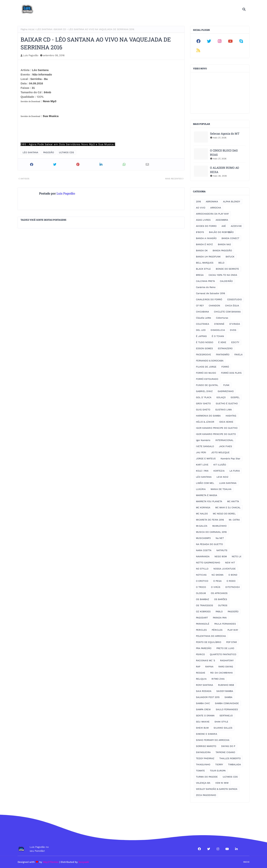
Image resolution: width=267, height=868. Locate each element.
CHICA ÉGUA (232, 306)
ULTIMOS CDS (66, 152)
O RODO (231, 581)
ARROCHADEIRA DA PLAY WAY (212, 214)
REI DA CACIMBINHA (221, 673)
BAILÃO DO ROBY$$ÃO (221, 232)
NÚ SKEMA (217, 575)
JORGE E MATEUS (206, 459)
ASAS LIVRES (203, 220)
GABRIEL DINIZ (204, 391)
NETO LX (236, 556)
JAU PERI (201, 452)
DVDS (233, 330)
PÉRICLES (217, 630)
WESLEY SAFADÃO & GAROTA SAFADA (217, 789)
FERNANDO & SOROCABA (210, 361)
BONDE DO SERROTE (227, 269)
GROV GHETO (203, 403)
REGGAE (201, 673)
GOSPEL (235, 397)
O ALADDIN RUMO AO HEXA (225, 170)
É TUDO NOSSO (205, 342)
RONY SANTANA (205, 685)
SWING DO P (228, 746)
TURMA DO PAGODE (207, 777)
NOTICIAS (201, 575)
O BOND (233, 575)
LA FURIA (235, 471)
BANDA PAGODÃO (222, 251)
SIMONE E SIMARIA (207, 734)
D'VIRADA (235, 324)
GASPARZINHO (226, 391)
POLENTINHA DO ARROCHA (211, 636)
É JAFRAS (201, 336)
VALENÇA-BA (203, 783)
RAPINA (209, 667)
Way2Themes (51, 862)
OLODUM (201, 593)
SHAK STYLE (221, 722)
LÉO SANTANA (44, 29)
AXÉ (224, 226)
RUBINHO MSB (226, 685)
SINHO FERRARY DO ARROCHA (213, 740)
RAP (198, 667)
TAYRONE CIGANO (225, 752)
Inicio (246, 862)
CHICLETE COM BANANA (227, 312)
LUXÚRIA (201, 489)
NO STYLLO (202, 569)
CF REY (200, 306)
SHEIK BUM (202, 728)
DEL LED (201, 330)
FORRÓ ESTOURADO (207, 379)
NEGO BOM (221, 556)
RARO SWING (226, 667)
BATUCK (230, 257)
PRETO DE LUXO (225, 648)
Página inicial (28, 29)
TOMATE (200, 771)
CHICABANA (202, 312)
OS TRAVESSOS (205, 605)
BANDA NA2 (224, 244)
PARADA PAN (220, 618)
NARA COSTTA (204, 550)
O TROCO (201, 587)
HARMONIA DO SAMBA (208, 416)
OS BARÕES (221, 599)
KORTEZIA (219, 471)
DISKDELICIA (218, 330)
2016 (198, 202)
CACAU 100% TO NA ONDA (223, 275)
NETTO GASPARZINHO (208, 563)
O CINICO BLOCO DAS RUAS (224, 153)
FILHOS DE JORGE (206, 367)
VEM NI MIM (222, 783)
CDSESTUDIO (234, 299)
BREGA (200, 275)
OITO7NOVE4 (232, 587)
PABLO (219, 612)
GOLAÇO (221, 397)
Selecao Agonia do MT (225, 134)
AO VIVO (201, 208)
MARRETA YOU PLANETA (209, 501)
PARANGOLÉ (203, 624)
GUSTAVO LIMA (224, 410)
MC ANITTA (233, 501)
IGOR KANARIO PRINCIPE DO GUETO (216, 434)
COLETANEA (203, 324)
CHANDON (214, 306)
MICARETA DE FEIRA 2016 (210, 520)
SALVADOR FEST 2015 (208, 697)
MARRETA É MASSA (207, 495)
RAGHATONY (227, 661)
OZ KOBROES (203, 612)
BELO (221, 263)
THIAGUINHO (203, 765)
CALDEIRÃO (226, 281)
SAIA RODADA (204, 691)
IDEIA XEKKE (226, 422)
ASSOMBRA (222, 220)
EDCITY (235, 342)
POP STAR (231, 642)
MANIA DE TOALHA (221, 489)
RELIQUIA (201, 679)
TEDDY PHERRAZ (205, 758)
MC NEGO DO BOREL (224, 514)
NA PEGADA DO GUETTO (209, 544)
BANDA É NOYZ (204, 244)
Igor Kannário (203, 440)
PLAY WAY (233, 630)
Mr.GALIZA (202, 526)
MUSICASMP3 (203, 538)
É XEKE (222, 342)
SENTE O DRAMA (205, 716)
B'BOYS (200, 232)
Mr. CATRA (234, 520)
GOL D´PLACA (204, 397)
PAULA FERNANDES (225, 624)
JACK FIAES (225, 446)
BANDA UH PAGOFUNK (208, 257)
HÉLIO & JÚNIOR (205, 422)
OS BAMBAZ (203, 599)
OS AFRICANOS (219, 593)
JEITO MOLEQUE (220, 452)
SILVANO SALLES (223, 728)
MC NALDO (202, 514)
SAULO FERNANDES (227, 709)
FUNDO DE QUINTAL (207, 385)
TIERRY (219, 765)
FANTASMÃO (223, 355)
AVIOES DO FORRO (206, 226)
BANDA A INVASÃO (206, 238)
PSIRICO (200, 654)
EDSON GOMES (204, 348)
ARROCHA (216, 208)
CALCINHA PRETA (205, 281)
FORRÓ (225, 367)
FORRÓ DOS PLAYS (231, 373)
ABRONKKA (212, 202)
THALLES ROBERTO (230, 758)
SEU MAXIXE (203, 722)
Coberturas (222, 318)
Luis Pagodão (31, 55)
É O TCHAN (218, 336)
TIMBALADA (234, 765)
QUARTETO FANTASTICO (223, 654)
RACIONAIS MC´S (206, 661)
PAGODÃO (49, 152)
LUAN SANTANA (228, 483)
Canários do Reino (206, 287)
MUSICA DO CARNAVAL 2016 (211, 532)
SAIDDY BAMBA (225, 691)
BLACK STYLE (203, 269)
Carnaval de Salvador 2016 (210, 293)
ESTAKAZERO (225, 348)
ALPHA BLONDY (232, 202)
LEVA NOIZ (222, 477)
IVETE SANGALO (205, 446)
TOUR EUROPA (218, 771)
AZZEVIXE (236, 226)
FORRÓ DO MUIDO (206, 373)
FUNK (226, 385)
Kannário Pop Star (230, 459)
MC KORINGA (203, 508)
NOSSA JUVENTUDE (225, 569)
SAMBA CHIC (203, 703)
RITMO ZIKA (218, 679)
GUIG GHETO (203, 410)
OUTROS (223, 605)
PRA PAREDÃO (204, 648)
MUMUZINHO (219, 526)
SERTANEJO (226, 716)
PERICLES (201, 630)
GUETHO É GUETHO (227, 403)
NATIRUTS (222, 550)
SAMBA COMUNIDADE (227, 703)
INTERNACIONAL (224, 440)
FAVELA (238, 355)
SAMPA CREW (203, 709)
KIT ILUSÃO (220, 465)
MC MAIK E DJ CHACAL (228, 508)
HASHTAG (231, 416)
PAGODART (202, 618)
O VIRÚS (216, 587)
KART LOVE (202, 465)
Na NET (220, 538)
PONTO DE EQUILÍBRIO (209, 642)
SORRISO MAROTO (206, 746)
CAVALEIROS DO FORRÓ (209, 299)
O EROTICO (202, 581)
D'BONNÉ (219, 324)
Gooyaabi (84, 862)
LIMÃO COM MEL (205, 483)
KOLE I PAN (202, 471)
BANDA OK (202, 251)
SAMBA (228, 697)
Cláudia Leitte (203, 318)
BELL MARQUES (205, 263)
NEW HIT (230, 563)
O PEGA (217, 581)
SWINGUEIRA (203, 752)
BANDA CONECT (230, 238)
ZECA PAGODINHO (206, 795)
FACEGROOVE (203, 355)
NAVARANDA (203, 556)
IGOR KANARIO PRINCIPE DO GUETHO (217, 428)
